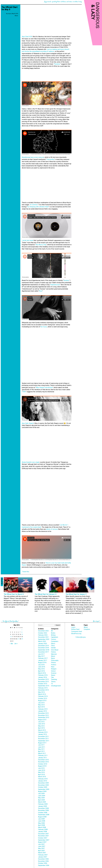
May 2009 (41, 798)
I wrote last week (27, 240)
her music (44, 327)
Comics (54, 639)
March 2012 (42, 730)
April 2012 (41, 728)
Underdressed (55, 285)
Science (54, 673)
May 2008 (41, 823)
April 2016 (41, 671)
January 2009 (42, 806)
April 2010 (41, 775)
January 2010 (42, 781)
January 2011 (42, 758)
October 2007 (43, 838)
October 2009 (43, 787)
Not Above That (41, 245)
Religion (54, 669)
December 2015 (43, 679)
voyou (9, 14)
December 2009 (43, 783)
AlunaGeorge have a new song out (33, 157)
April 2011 (41, 751)
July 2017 (41, 654)
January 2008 (42, 832)
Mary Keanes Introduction (44, 388)
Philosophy (55, 660)
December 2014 (43, 690)
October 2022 (43, 633)
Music (16, 16)
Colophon (87, 629)
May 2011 (41, 749)
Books (53, 633)
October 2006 (43, 863)
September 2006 (44, 865)
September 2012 (44, 717)
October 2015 (43, 684)
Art (52, 631)
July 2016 (41, 665)
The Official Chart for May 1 (11, 621)
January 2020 (42, 644)
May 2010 (41, 772)
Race (53, 667)
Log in (73, 627)
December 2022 (43, 631)
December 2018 (43, 648)
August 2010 (42, 766)
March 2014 (42, 694)
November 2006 (43, 861)
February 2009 (43, 804)
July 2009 (41, 793)
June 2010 (42, 770)
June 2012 (42, 724)
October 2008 (43, 813)
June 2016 (42, 667)
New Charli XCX (27, 37)
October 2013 (43, 698)
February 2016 (43, 675)
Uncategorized (56, 686)
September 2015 (44, 686)
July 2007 (41, 844)
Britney (53, 635)
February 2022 (43, 635)
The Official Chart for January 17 (76, 594)
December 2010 (43, 760)
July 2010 (41, 768)
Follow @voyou (81, 637)
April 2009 (41, 800)
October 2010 (43, 764)
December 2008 (43, 808)
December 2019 (43, 646)
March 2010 (42, 777)
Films (53, 646)
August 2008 (42, 817)
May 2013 (41, 705)
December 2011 (43, 736)
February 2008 (43, 829)
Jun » (16, 644)
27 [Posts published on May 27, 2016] (18, 639)
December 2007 (43, 834)
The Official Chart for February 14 (46, 594)
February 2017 (43, 658)
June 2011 (42, 747)
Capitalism (55, 637)
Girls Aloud (55, 650)
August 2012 (42, 720)
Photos (53, 663)
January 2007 (42, 857)
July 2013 (41, 703)
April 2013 (41, 707)
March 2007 (42, 853)
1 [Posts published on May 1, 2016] (22, 630)
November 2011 (43, 739)
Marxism (54, 654)
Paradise (57, 64)
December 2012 (43, 713)
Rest (41, 291)
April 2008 (41, 825)
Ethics (53, 644)
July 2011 (41, 745)
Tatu (52, 677)
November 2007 (43, 836)
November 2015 (43, 682)
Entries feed (75, 629)
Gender (53, 648)
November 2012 (43, 715)
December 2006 (43, 859)
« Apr (11, 644)
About (86, 627)
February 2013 (43, 709)
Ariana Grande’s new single (31, 462)
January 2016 (42, 677)
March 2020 (42, 641)
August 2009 (42, 791)
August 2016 (42, 663)
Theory (53, 682)
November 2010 (43, 762)
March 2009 (42, 802)
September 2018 (44, 650)
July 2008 (41, 819)
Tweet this (26, 572)
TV (52, 684)
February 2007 (43, 855)
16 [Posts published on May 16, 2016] (11, 637)
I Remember (50, 159)
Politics (54, 665)
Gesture (66, 280)
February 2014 (43, 696)
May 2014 (41, 692)
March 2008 (42, 827)
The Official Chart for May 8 (9, 8)
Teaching (54, 679)
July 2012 (41, 722)
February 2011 (43, 755)
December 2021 (43, 637)
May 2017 (41, 656)
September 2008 (44, 815)
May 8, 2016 (15, 14)
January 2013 (42, 711)
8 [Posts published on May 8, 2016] (22, 632)
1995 (24, 392)
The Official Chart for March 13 (14, 594)
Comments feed (77, 631)
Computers (55, 641)
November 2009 (43, 785)
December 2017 (43, 652)
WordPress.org (76, 634)
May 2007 (41, 848)
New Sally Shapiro (28, 423)
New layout (96, 621)
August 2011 (42, 743)
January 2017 (42, 660)
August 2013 (42, 701)
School (53, 671)
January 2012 (42, 734)
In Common (34, 205)
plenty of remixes (52, 529)
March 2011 (42, 753)
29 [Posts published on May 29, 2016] (22, 639)
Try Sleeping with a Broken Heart (38, 207)
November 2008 (43, 810)
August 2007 (42, 842)
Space (53, 675)
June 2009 (42, 796)
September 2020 (44, 639)
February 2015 (43, 688)
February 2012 (43, 732)
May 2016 (41, 669)
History (53, 652)
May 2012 (41, 726)
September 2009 (44, 789)
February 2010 (43, 779)
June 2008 (42, 821)
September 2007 (44, 840)
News (53, 658)
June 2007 (42, 846)
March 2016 (42, 673)
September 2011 (44, 741)
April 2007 (41, 851)
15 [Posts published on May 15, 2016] (22, 634)
